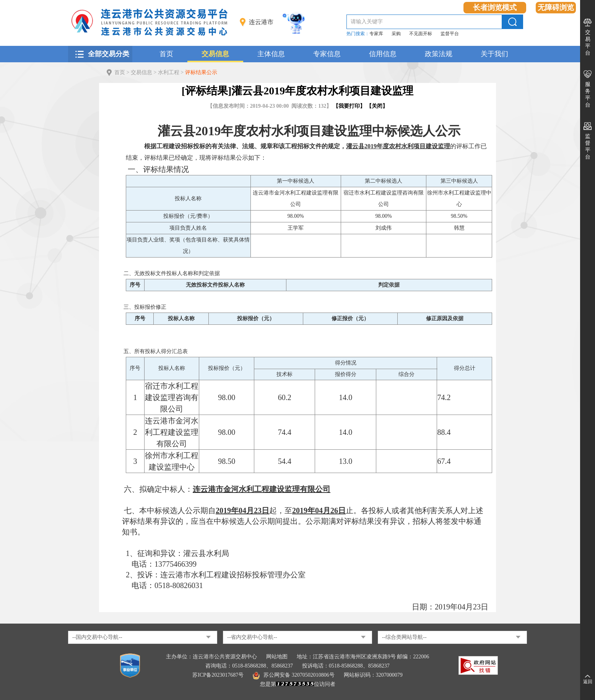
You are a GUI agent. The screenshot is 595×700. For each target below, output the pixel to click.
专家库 (376, 34)
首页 (166, 54)
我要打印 (349, 106)
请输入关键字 (367, 22)
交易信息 (215, 54)
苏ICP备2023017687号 (218, 675)
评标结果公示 (201, 72)
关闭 (377, 106)
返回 (588, 682)
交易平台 (588, 43)
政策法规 (439, 54)
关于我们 (494, 54)
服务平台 (588, 95)
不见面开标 (421, 34)
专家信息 (327, 54)
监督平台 (450, 34)
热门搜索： (358, 34)
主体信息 (271, 54)
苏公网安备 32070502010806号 (294, 675)
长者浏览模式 (495, 7)
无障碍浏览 (556, 7)
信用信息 (383, 54)
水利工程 (169, 72)
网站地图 (277, 657)
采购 (396, 34)
